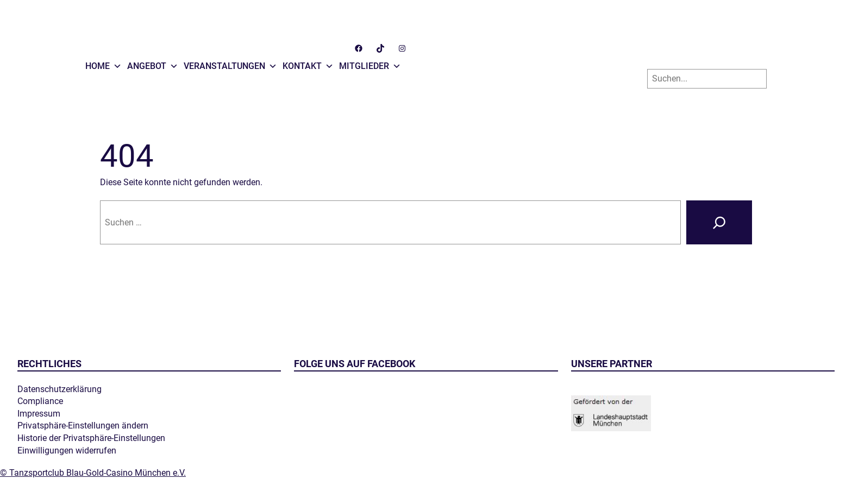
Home (104, 64)
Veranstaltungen (230, 64)
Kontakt (308, 64)
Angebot (153, 64)
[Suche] (719, 223)
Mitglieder (370, 64)
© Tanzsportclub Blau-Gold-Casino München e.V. (93, 473)
